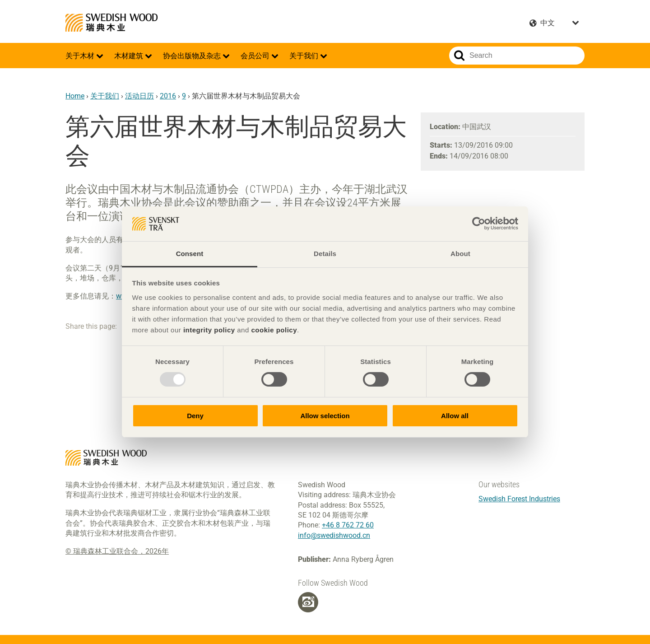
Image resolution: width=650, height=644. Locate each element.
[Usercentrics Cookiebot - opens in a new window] (479, 224)
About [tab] (460, 254)
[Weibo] (308, 602)
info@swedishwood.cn (334, 535)
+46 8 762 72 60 (348, 525)
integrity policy (209, 330)
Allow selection (325, 416)
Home (75, 96)
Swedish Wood (111, 23)
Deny (195, 416)
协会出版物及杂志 (193, 56)
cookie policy (274, 330)
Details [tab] (325, 254)
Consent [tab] (190, 254)
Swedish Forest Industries (519, 499)
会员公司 (256, 56)
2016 (168, 96)
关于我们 (305, 56)
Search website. (459, 56)
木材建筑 (130, 56)
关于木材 (81, 56)
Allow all (455, 416)
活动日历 (139, 96)
